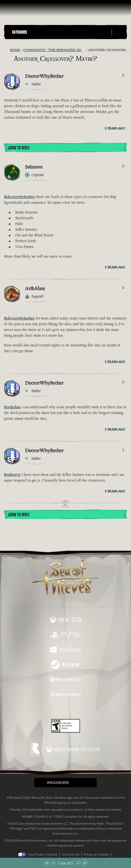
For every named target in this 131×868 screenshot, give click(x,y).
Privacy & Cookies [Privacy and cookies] (96, 855)
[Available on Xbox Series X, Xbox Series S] (65, 620)
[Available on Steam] (65, 665)
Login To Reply (19, 148)
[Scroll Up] (53, 863)
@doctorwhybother (19, 197)
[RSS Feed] (7, 50)
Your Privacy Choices (43, 855)
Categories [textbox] (19, 32)
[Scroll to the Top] (46, 863)
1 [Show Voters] (123, 450)
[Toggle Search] (119, 32)
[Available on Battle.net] (65, 695)
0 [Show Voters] (123, 75)
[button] (61, 32)
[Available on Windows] (65, 650)
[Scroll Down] (78, 863)
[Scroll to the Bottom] (85, 863)
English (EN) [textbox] (58, 783)
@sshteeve (12, 475)
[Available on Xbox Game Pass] (65, 680)
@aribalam (12, 407)
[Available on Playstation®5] (65, 635)
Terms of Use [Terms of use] (70, 855)
